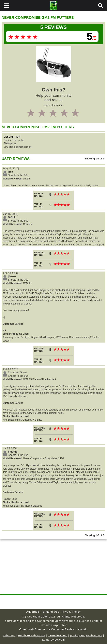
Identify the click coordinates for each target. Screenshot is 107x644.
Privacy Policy (71, 612)
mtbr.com (9, 635)
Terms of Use (50, 612)
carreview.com (58, 635)
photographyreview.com (86, 635)
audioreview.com (53, 640)
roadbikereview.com (32, 635)
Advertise (33, 612)
